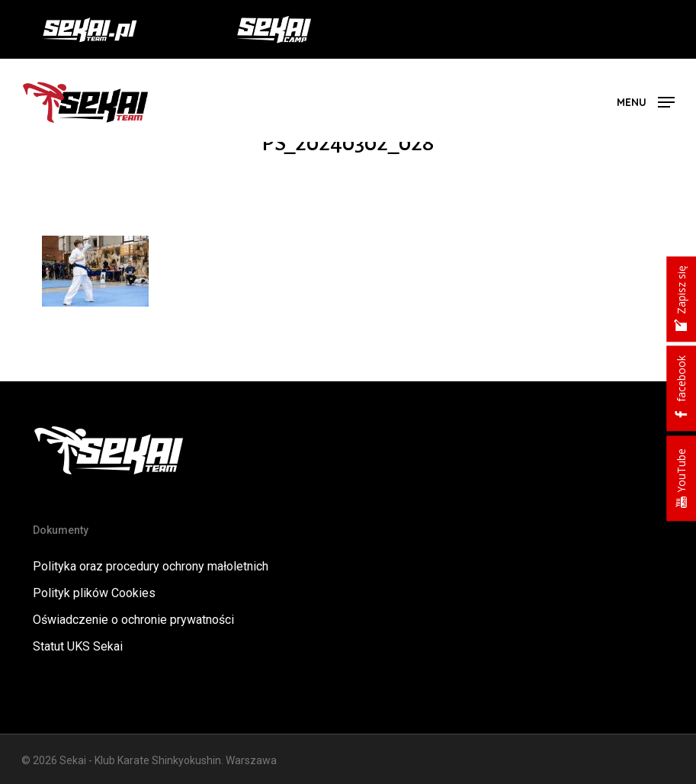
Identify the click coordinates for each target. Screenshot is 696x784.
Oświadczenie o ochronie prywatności (133, 620)
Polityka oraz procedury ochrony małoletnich (151, 566)
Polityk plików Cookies (94, 593)
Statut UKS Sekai (78, 646)
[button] (646, 101)
